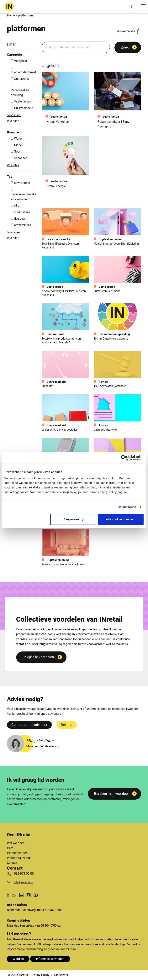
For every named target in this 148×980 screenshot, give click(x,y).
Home (11, 15)
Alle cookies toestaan (121, 519)
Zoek (125, 47)
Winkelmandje (129, 31)
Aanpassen (73, 519)
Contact (12, 863)
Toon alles (14, 115)
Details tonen (127, 507)
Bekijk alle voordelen (38, 701)
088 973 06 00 (24, 874)
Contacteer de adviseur (29, 725)
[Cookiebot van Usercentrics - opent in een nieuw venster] (127, 458)
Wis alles (13, 121)
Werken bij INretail (19, 858)
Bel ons (67, 725)
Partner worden (17, 853)
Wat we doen (16, 843)
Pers (10, 848)
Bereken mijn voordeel (111, 794)
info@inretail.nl (24, 882)
